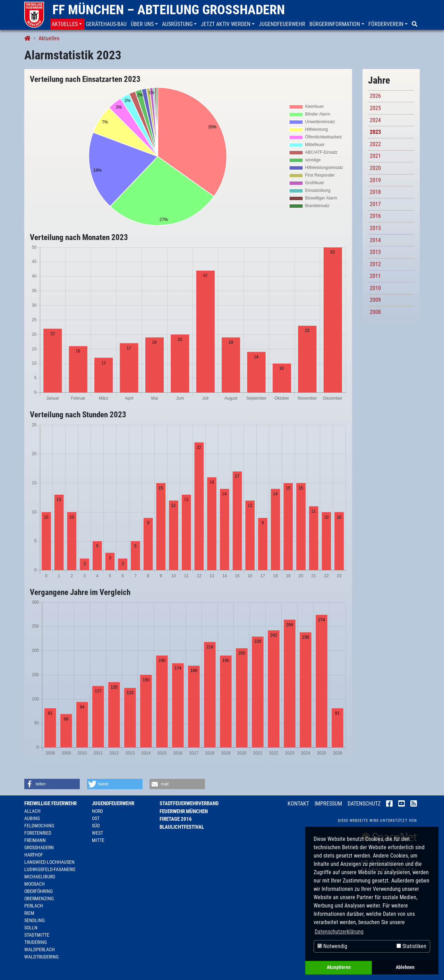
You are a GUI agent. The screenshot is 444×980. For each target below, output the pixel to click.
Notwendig (332, 946)
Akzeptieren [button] (339, 967)
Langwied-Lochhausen (49, 862)
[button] (67, 24)
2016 (375, 216)
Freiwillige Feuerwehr (50, 803)
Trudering (36, 942)
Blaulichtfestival (182, 827)
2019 (375, 180)
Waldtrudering (41, 957)
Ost (96, 818)
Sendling (35, 920)
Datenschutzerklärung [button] (339, 932)
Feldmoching (39, 826)
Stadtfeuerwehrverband (189, 803)
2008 (375, 312)
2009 (375, 300)
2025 (375, 108)
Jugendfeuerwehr (113, 803)
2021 (375, 156)
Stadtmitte (37, 935)
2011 (375, 276)
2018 (375, 192)
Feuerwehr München (184, 811)
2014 (375, 240)
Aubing (32, 818)
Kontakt (298, 804)
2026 (375, 96)
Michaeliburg (40, 877)
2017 (375, 204)
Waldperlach (40, 949)
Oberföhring (39, 891)
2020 (375, 168)
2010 (375, 288)
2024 (375, 120)
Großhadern (39, 847)
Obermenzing (39, 898)
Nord (97, 811)
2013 (375, 252)
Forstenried (38, 833)
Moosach (35, 884)
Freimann (35, 840)
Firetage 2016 (176, 819)
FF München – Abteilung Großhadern (169, 10)
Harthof (34, 855)
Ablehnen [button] (405, 967)
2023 (375, 132)
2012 (375, 264)
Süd (96, 826)
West (97, 833)
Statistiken (411, 946)
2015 (375, 228)
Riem (29, 913)
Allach (32, 811)
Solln (31, 928)
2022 (375, 144)
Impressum (328, 804)
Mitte (98, 840)
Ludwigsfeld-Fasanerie (50, 869)
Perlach (34, 906)
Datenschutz (364, 804)
